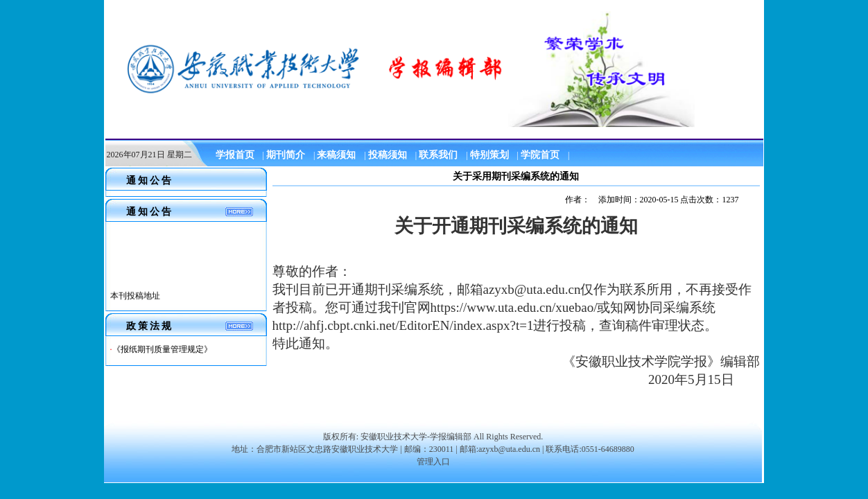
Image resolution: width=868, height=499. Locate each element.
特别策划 (489, 155)
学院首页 (540, 155)
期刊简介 (286, 155)
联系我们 (438, 155)
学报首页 (235, 155)
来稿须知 (336, 155)
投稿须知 (388, 155)
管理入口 (433, 462)
